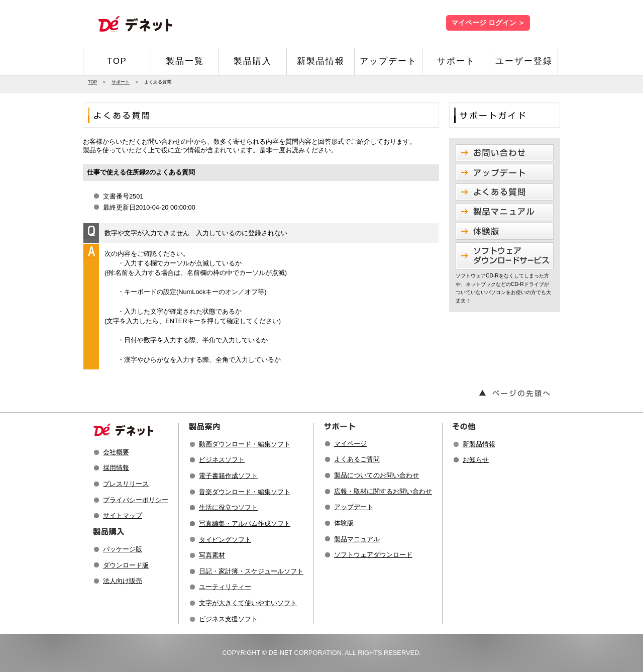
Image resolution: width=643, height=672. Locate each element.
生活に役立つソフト (228, 507)
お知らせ (476, 460)
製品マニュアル (357, 539)
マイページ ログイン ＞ (488, 23)
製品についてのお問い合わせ (377, 475)
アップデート (388, 61)
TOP (117, 61)
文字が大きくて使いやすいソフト (248, 603)
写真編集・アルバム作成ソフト (245, 523)
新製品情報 (321, 61)
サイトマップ (123, 515)
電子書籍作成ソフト (228, 476)
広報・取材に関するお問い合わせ (383, 491)
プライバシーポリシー (136, 500)
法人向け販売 (123, 581)
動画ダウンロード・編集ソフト (245, 444)
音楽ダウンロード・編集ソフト (245, 492)
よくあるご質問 (357, 459)
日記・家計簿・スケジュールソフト (251, 571)
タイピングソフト (225, 540)
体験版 (344, 523)
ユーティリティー (225, 587)
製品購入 (253, 61)
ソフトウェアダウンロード (373, 555)
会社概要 (116, 452)
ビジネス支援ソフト (228, 619)
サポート (456, 61)
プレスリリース (126, 484)
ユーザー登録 (524, 61)
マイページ (350, 444)
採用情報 (116, 468)
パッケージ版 (123, 549)
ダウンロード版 (126, 565)
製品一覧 (185, 61)
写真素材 (212, 555)
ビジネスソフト (222, 460)
